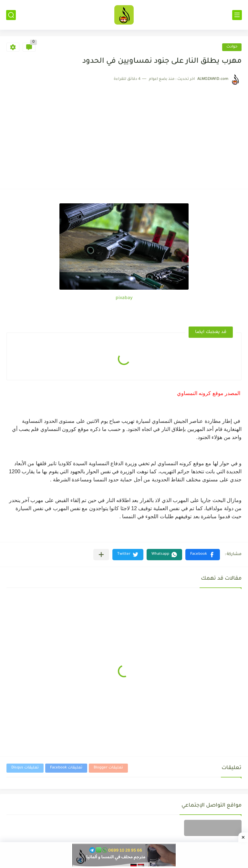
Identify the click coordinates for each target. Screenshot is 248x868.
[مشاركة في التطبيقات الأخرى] (101, 555)
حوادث (232, 47)
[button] (203, 555)
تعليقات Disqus (25, 768)
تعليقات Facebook (66, 768)
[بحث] (11, 15)
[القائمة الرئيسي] (237, 15)
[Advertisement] (124, 134)
